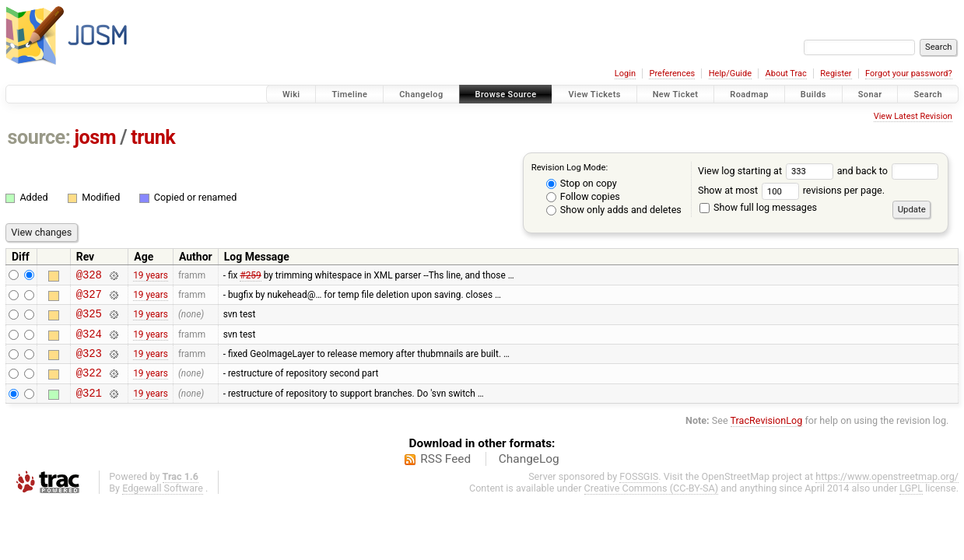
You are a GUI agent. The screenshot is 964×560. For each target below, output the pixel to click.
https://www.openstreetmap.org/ (887, 493)
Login (625, 73)
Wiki (291, 94)
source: (39, 137)
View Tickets (594, 94)
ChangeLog (529, 475)
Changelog (421, 94)
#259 (250, 276)
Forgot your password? (909, 73)
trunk (153, 137)
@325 (89, 320)
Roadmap (749, 94)
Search (928, 94)
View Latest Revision (913, 116)
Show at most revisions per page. (791, 190)
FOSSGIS (639, 493)
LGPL (911, 504)
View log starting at (768, 171)
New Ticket (676, 94)
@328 (89, 276)
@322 (89, 386)
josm (95, 137)
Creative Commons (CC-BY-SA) (652, 504)
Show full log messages (758, 207)
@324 (89, 343)
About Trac (786, 73)
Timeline (349, 94)
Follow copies (583, 196)
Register (836, 73)
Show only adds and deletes (614, 210)
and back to (888, 171)
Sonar (870, 94)
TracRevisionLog (767, 437)
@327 (89, 298)
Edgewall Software (163, 504)
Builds (813, 94)
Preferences (672, 73)
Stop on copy (582, 183)
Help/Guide (730, 73)
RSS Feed (445, 475)
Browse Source (506, 94)
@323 (89, 364)
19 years (151, 276)
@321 (89, 409)
